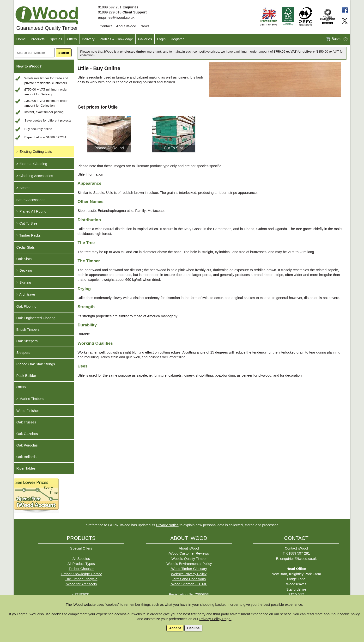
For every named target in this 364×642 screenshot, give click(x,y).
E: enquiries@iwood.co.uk (296, 559)
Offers (72, 39)
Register (177, 39)
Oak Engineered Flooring (36, 318)
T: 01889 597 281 (296, 553)
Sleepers (23, 353)
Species (56, 39)
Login (161, 39)
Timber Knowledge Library (81, 574)
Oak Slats (24, 259)
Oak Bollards (26, 457)
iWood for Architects (81, 584)
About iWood (127, 26)
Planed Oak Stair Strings (36, 364)
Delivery (88, 39)
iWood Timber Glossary (189, 569)
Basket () (337, 39)
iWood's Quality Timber (189, 559)
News (145, 26)
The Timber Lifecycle (81, 579)
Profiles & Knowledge (116, 39)
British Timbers (28, 330)
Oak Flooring (26, 306)
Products (38, 39)
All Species (81, 559)
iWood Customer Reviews (189, 553)
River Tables (26, 468)
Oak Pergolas (27, 445)
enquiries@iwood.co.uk (116, 18)
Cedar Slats (26, 247)
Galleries (145, 39)
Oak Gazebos (27, 434)
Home (21, 39)
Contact (106, 26)
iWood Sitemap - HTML (189, 584)
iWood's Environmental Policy (189, 564)
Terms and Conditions (189, 579)
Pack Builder (26, 376)
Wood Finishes (28, 411)
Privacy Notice (167, 525)
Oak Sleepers (27, 341)
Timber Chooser (81, 569)
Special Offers (81, 548)
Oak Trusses (26, 422)
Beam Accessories (31, 200)
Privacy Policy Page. (215, 619)
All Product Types (81, 564)
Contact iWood (296, 548)
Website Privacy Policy (189, 574)
